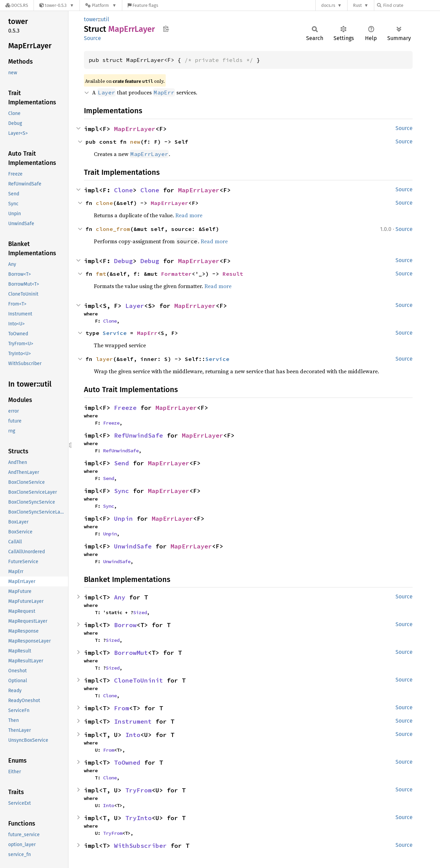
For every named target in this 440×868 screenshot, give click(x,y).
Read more (189, 215)
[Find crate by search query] (411, 5)
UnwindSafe (133, 546)
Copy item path (166, 29)
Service (115, 333)
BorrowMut (131, 653)
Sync (122, 491)
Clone (123, 190)
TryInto (139, 818)
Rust (357, 5)
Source (92, 38)
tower (91, 19)
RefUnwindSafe (139, 435)
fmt (101, 274)
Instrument (133, 721)
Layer (135, 306)
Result (233, 274)
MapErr (147, 333)
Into (133, 735)
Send (122, 463)
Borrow (125, 625)
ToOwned (127, 762)
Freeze (125, 408)
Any (120, 597)
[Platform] (101, 5)
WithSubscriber (140, 846)
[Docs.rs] (17, 5)
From (122, 708)
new (135, 142)
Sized (140, 612)
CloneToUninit (139, 680)
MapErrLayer (135, 129)
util (105, 19)
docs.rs (328, 5)
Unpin (123, 519)
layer (104, 359)
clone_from (113, 229)
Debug (123, 261)
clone (104, 203)
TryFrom (139, 790)
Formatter (176, 274)
